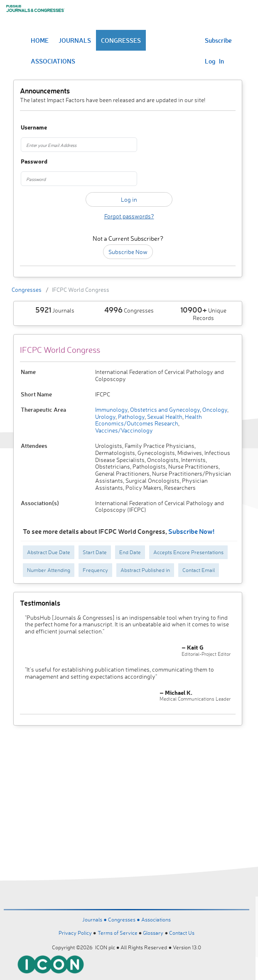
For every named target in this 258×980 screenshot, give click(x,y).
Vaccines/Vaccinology (124, 430)
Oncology (214, 409)
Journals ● (95, 919)
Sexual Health (164, 417)
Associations (156, 919)
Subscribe (218, 40)
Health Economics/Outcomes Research (149, 420)
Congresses (27, 290)
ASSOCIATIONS (53, 61)
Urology (105, 417)
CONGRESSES (121, 40)
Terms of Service (118, 933)
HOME (40, 40)
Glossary (153, 933)
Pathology (131, 417)
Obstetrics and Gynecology (164, 409)
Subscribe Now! (191, 531)
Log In (214, 61)
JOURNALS (75, 40)
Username (34, 128)
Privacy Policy (75, 933)
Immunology (111, 409)
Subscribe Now (128, 252)
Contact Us (182, 933)
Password (34, 162)
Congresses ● (125, 919)
